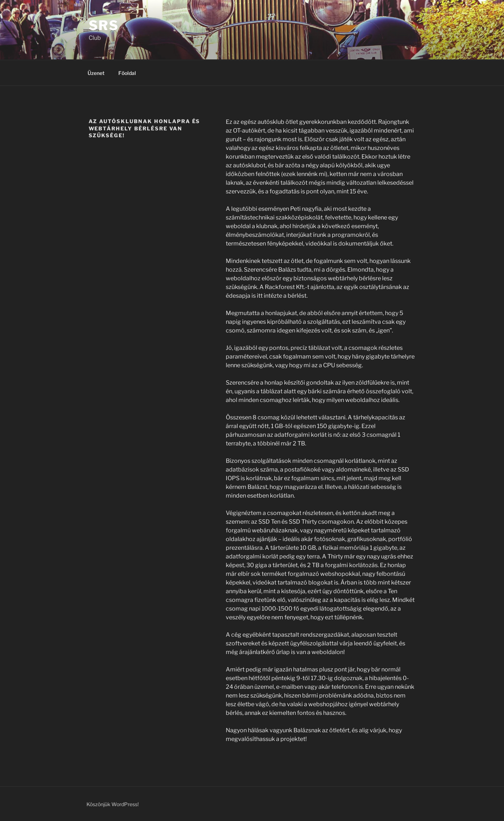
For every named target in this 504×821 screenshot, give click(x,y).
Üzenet (96, 73)
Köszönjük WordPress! (113, 804)
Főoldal (127, 73)
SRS (104, 25)
